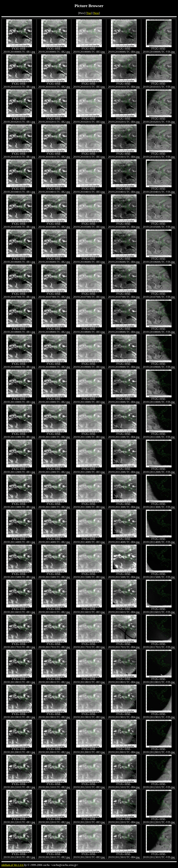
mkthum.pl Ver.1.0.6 (13, 865)
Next (96, 13)
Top (89, 13)
